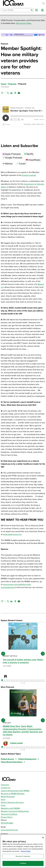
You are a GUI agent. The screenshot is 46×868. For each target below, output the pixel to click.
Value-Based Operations (12, 762)
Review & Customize (23, 856)
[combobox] (15, 10)
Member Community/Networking (15, 811)
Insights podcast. (29, 175)
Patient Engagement (27, 759)
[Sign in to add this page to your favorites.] (2, 93)
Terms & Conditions (9, 814)
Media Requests (8, 797)
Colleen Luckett (16, 743)
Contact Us (6, 788)
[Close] (43, 838)
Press (3, 805)
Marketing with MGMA (10, 808)
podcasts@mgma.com (12, 534)
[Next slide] (43, 654)
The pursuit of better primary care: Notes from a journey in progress (23, 661)
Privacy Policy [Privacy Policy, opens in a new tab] (26, 851)
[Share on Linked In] (12, 93)
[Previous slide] (3, 654)
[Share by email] (19, 93)
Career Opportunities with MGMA (15, 791)
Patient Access (7, 759)
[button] (36, 10)
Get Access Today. (24, 23)
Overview (5, 785)
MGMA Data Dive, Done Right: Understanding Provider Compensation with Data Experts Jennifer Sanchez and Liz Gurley (23, 730)
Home (4, 84)
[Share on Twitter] (8, 93)
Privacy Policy (7, 817)
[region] (23, 851)
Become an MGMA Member (13, 794)
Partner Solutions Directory (12, 802)
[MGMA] (13, 3)
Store (3, 800)
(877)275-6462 (7, 823)
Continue (23, 863)
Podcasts (12, 84)
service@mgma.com (9, 830)
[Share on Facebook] (15, 93)
